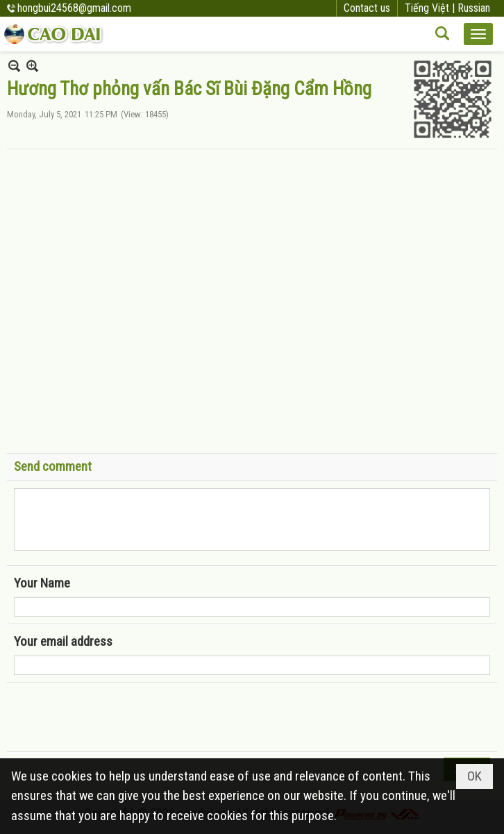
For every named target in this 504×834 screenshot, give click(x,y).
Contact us (367, 8)
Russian (474, 8)
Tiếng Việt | (431, 8)
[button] (478, 34)
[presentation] (119, 717)
